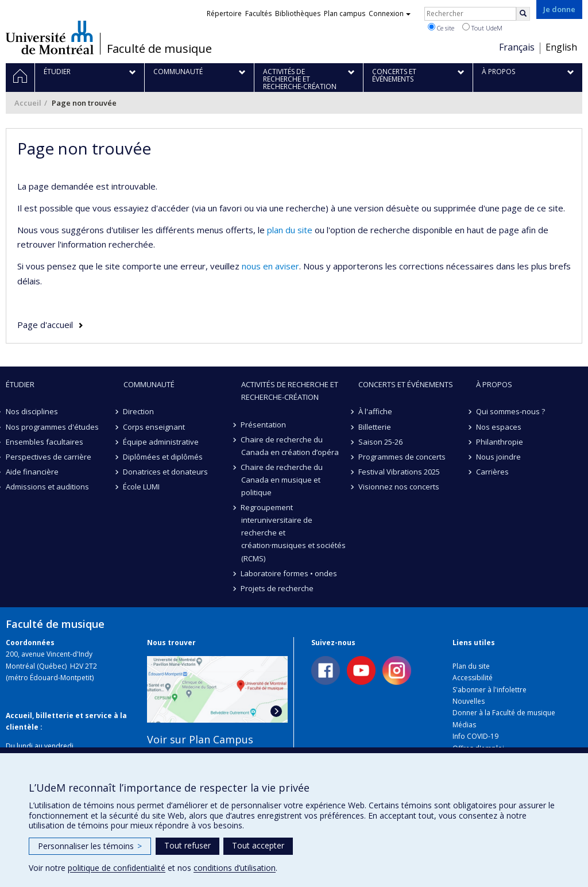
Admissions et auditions (47, 487)
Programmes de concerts (402, 457)
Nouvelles (469, 701)
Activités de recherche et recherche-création (290, 391)
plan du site (290, 230)
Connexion (390, 14)
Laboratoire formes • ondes (289, 573)
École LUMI (142, 487)
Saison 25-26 (380, 442)
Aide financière (32, 472)
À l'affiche (375, 411)
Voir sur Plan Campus (200, 739)
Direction (139, 411)
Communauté (149, 384)
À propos (494, 384)
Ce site (441, 28)
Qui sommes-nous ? (510, 411)
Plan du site (471, 666)
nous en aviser (270, 266)
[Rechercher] (523, 14)
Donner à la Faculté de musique (504, 713)
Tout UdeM (482, 28)
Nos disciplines (32, 411)
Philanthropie (500, 442)
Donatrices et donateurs (166, 472)
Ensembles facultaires (45, 442)
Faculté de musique (159, 49)
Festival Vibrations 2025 (399, 472)
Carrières (492, 472)
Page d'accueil (45, 325)
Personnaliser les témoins (90, 846)
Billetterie (375, 427)
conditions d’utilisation (235, 868)
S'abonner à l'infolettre (490, 690)
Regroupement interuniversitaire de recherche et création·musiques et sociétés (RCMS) (293, 533)
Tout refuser (187, 845)
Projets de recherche (278, 588)
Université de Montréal (50, 37)
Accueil (28, 103)
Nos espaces (499, 427)
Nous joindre (498, 457)
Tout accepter (258, 845)
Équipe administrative (161, 442)
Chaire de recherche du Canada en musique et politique (282, 480)
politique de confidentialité (117, 868)
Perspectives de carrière (49, 457)
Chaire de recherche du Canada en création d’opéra (290, 446)
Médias (464, 725)
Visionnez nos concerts (399, 487)
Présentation (264, 425)
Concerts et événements (406, 384)
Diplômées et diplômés (163, 457)
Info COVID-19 (475, 736)
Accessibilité (473, 678)
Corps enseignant (154, 427)
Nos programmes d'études (52, 427)
